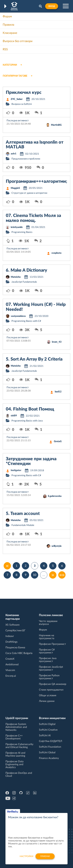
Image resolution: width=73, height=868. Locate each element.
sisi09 (14, 416)
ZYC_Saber (17, 99)
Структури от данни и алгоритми (29, 193)
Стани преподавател (51, 690)
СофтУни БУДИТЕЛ (51, 741)
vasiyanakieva (18, 316)
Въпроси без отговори (18, 41)
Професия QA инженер (53, 684)
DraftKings (11, 642)
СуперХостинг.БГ (15, 631)
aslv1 (14, 154)
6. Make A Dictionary (26, 270)
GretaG (58, 442)
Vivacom (10, 670)
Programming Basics (22, 232)
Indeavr (10, 636)
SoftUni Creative (48, 730)
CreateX (10, 659)
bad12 (58, 392)
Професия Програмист (52, 644)
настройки (26, 859)
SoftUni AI (45, 736)
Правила (8, 25)
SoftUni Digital (47, 724)
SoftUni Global (47, 753)
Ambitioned (12, 665)
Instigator (16, 470)
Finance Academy (49, 758)
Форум (7, 16)
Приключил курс (24, 93)
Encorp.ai (11, 676)
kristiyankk (17, 227)
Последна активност (18, 121)
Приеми (45, 859)
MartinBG (56, 125)
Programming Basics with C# (26, 321)
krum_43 (57, 342)
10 (35, 575)
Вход (52, 6)
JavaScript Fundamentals (24, 282)
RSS (5, 49)
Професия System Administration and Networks (16, 727)
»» (62, 575)
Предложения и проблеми (26, 159)
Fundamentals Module (23, 525)
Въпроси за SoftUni (22, 104)
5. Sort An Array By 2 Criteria (34, 359)
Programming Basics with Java (27, 421)
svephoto (57, 253)
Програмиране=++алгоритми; (36, 181)
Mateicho (16, 277)
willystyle (57, 546)
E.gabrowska (55, 496)
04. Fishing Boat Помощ (30, 409)
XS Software (12, 625)
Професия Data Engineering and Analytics (14, 764)
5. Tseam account (23, 514)
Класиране (10, 33)
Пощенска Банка (15, 648)
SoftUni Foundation (50, 747)
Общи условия (48, 695)
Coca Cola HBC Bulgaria (19, 653)
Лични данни (47, 701)
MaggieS (15, 188)
